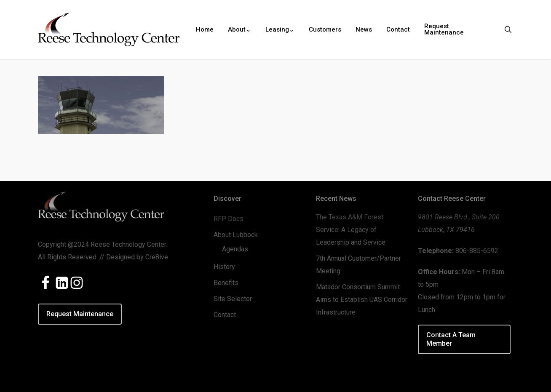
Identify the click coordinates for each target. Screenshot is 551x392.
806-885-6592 (477, 251)
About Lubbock (236, 235)
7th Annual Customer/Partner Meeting (358, 265)
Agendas (235, 249)
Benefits (226, 283)
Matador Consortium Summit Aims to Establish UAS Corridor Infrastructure (362, 300)
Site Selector (233, 299)
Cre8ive (157, 257)
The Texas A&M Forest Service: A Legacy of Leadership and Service (351, 230)
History (224, 267)
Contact (225, 315)
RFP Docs (229, 219)
